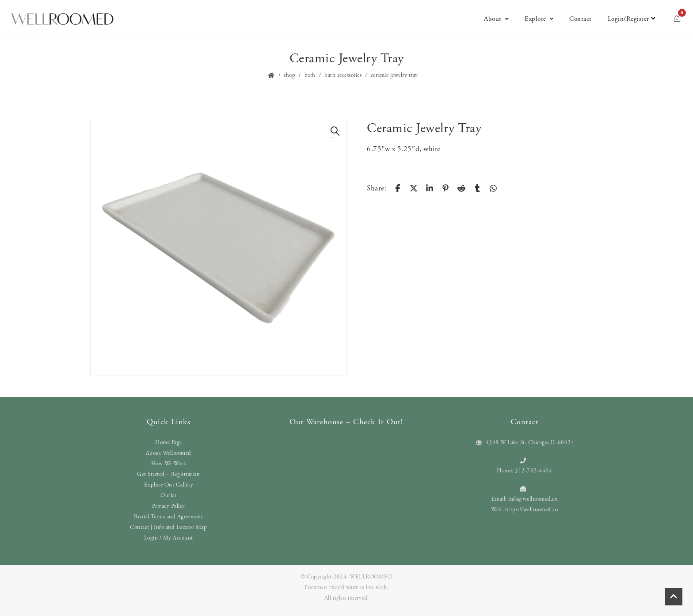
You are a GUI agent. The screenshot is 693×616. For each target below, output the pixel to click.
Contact (581, 19)
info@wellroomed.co (533, 499)
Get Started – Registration (168, 474)
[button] (335, 131)
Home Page (169, 443)
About (496, 19)
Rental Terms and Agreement (168, 517)
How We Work (169, 464)
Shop (289, 75)
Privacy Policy (169, 506)
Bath (310, 75)
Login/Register (632, 19)
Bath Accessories (343, 75)
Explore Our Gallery (169, 485)
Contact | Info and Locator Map (168, 527)
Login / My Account (169, 538)
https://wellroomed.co (532, 510)
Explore (539, 19)
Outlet (168, 496)
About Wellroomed (169, 453)
